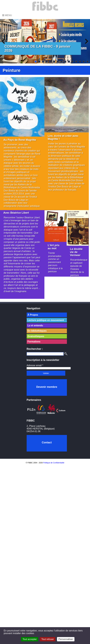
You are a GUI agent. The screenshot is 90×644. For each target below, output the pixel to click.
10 (69, 62)
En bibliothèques (37, 331)
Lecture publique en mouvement (46, 320)
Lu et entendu (35, 325)
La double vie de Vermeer (76, 252)
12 (76, 62)
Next (86, 41)
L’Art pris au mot (54, 247)
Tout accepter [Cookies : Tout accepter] (30, 639)
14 (84, 62)
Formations (34, 342)
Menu (7, 15)
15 (87, 62)
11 (73, 62)
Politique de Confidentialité (54, 463)
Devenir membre (47, 387)
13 (80, 62)
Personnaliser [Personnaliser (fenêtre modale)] (66, 639)
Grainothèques (36, 336)
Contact (47, 442)
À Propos (33, 315)
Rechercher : (35, 349)
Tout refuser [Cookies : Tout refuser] (48, 639)
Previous (4, 41)
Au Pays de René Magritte (20, 140)
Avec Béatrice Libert (16, 213)
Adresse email (35, 365)
